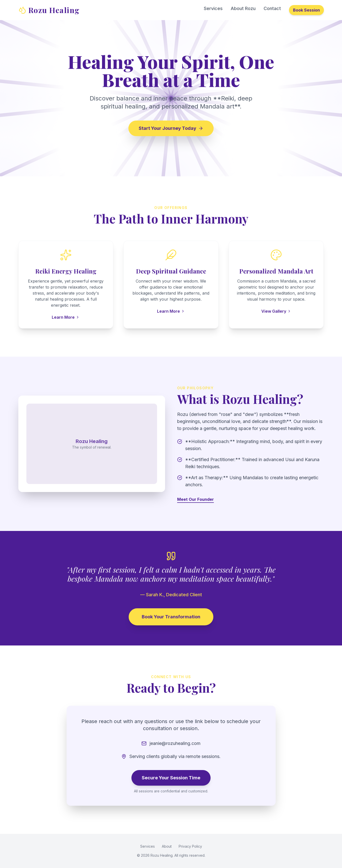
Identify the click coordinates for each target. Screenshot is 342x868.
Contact (272, 8)
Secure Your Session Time (171, 778)
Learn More (66, 317)
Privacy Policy (190, 846)
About (167, 846)
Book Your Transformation (171, 617)
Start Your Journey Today (171, 128)
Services (213, 8)
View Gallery (276, 311)
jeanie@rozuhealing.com (175, 743)
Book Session (306, 10)
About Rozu (243, 8)
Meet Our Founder (196, 499)
